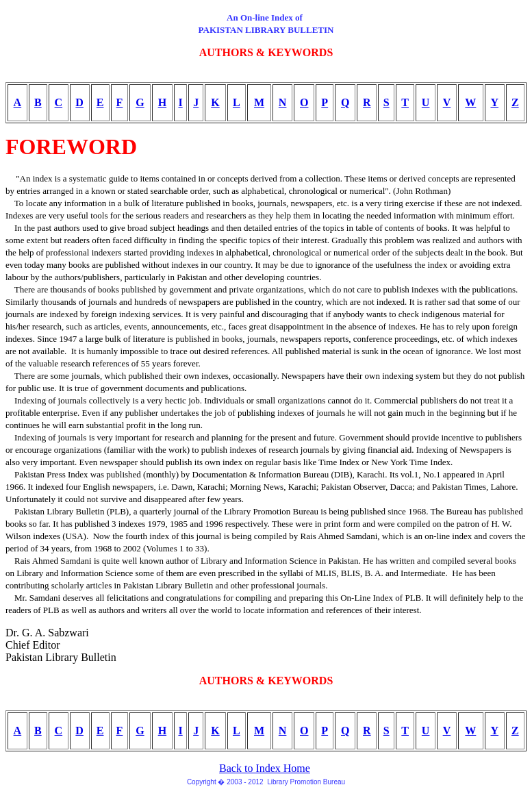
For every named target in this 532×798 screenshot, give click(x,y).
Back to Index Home (265, 768)
